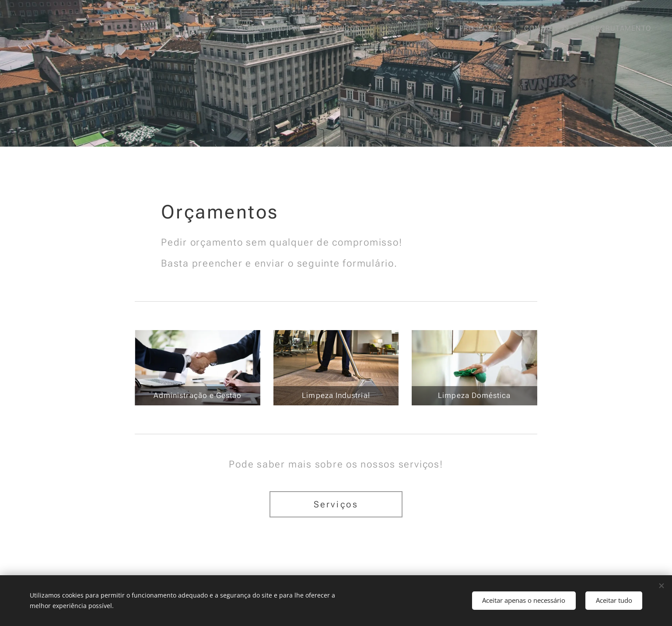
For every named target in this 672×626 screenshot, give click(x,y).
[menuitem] (273, 28)
